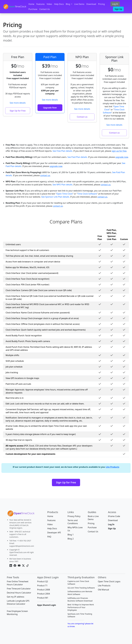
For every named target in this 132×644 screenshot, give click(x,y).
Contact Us (44, 9)
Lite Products (113, 467)
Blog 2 (70, 539)
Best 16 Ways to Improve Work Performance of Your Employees (81, 607)
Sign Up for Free (18, 111)
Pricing (101, 4)
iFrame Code (114, 516)
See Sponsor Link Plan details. (56, 197)
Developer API (54, 533)
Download (91, 4)
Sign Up (118, 9)
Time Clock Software (87, 194)
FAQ (49, 537)
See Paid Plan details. (78, 157)
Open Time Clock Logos (109, 581)
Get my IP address (16, 597)
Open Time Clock (64, 194)
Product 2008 (44, 590)
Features (40, 4)
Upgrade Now (50, 108)
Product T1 (42, 586)
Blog (68, 4)
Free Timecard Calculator (19, 589)
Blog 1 (70, 535)
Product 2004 (44, 594)
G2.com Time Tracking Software (81, 588)
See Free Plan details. (63, 151)
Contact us (82, 117)
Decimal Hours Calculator (19, 593)
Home (31, 4)
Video (49, 4)
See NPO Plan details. (63, 185)
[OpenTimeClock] (15, 7)
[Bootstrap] (21, 514)
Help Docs (59, 4)
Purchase (33, 9)
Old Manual (103, 590)
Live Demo (79, 4)
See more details (18, 103)
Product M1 (43, 598)
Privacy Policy (74, 516)
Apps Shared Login (47, 605)
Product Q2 (43, 581)
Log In (115, 4)
